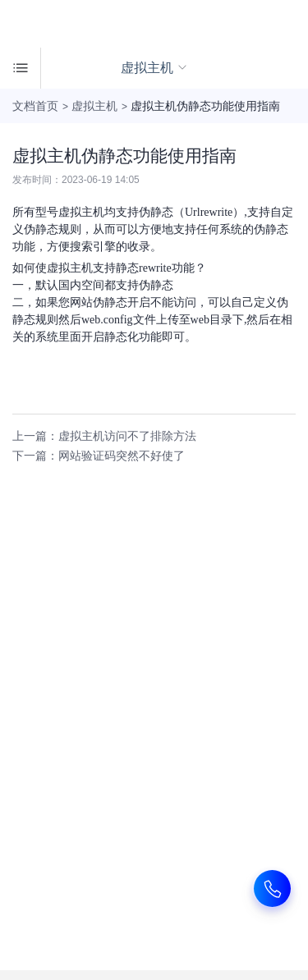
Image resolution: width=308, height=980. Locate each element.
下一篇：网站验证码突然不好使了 (99, 456)
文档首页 (35, 106)
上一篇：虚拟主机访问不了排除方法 (104, 436)
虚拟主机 (94, 106)
